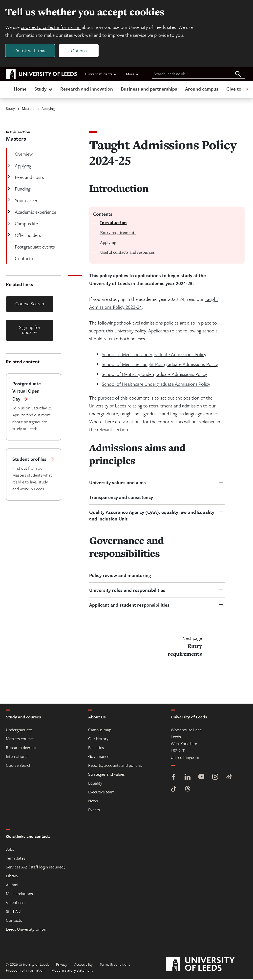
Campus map (100, 731)
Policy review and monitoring (120, 576)
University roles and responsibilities (127, 591)
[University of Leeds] (207, 965)
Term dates (16, 859)
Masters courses (20, 740)
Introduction (113, 224)
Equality (95, 784)
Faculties (96, 748)
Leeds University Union (26, 930)
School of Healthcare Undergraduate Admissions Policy (156, 385)
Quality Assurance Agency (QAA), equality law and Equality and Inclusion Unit (152, 516)
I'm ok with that (31, 51)
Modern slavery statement (72, 971)
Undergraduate (19, 731)
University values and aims (117, 483)
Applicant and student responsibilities (130, 606)
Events (94, 811)
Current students (101, 75)
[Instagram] (215, 778)
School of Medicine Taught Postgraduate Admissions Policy (160, 365)
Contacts (14, 921)
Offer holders (27, 236)
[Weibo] (229, 778)
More (133, 75)
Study (44, 90)
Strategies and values (106, 775)
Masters (28, 109)
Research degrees (21, 748)
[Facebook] (174, 778)
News (93, 802)
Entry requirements (118, 233)
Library (12, 877)
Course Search (30, 304)
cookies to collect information (51, 28)
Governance (99, 757)
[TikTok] (174, 790)
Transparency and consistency (121, 498)
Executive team (101, 793)
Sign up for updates (30, 331)
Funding (22, 190)
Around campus (202, 90)
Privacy (62, 965)
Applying (23, 166)
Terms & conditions (115, 965)
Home (20, 90)
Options (80, 51)
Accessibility (83, 965)
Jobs (10, 850)
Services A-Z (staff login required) (36, 868)
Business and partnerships (149, 90)
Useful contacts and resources (127, 253)
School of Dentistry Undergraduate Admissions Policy (154, 375)
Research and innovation (87, 90)
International (17, 757)
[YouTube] (201, 778)
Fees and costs (29, 178)
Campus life (26, 224)
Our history (98, 740)
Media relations (19, 894)
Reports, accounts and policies (115, 766)
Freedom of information (25, 971)
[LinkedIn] (188, 778)
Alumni (12, 886)
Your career (26, 201)
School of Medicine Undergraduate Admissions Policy (154, 355)
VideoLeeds (16, 903)
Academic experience (35, 213)
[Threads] (188, 790)
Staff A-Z (14, 912)
